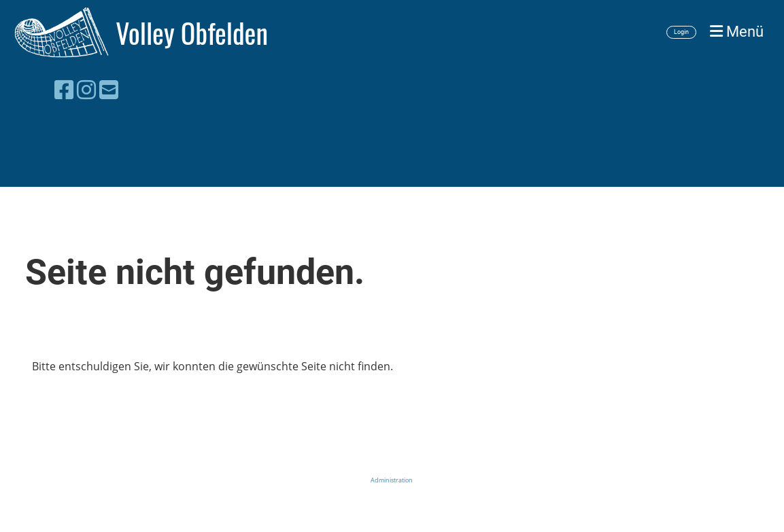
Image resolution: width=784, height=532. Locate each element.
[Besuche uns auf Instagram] (86, 89)
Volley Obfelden (192, 33)
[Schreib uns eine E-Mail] (109, 89)
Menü (737, 32)
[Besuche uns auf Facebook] (64, 89)
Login (681, 32)
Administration (392, 480)
